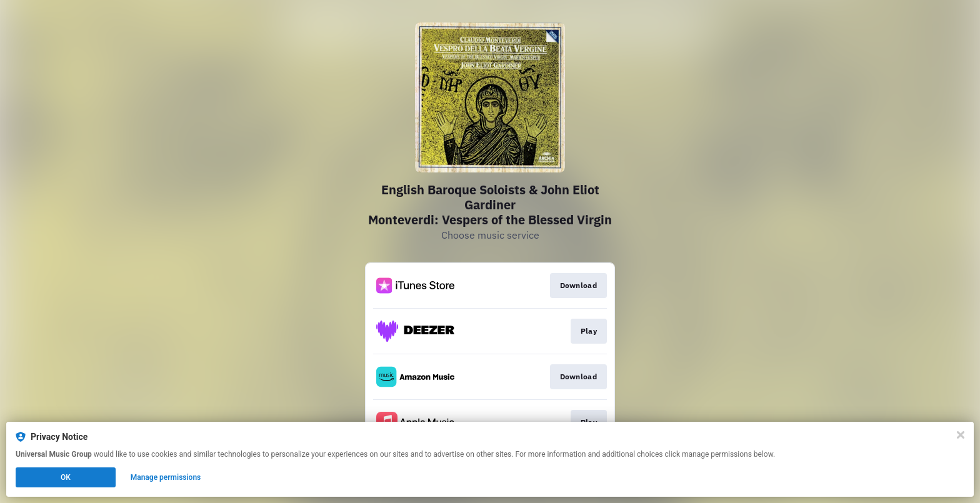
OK (66, 477)
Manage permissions (166, 477)
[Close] (961, 435)
